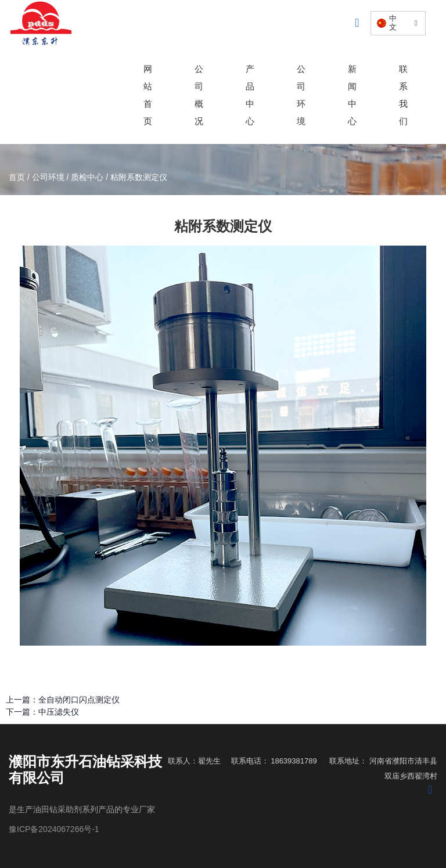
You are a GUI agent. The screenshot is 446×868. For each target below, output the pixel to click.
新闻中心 (352, 95)
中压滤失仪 (59, 712)
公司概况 (199, 95)
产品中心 (250, 95)
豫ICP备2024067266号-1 (54, 829)
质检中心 (87, 178)
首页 (18, 178)
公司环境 (301, 95)
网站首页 (148, 95)
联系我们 (403, 95)
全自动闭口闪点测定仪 (79, 700)
